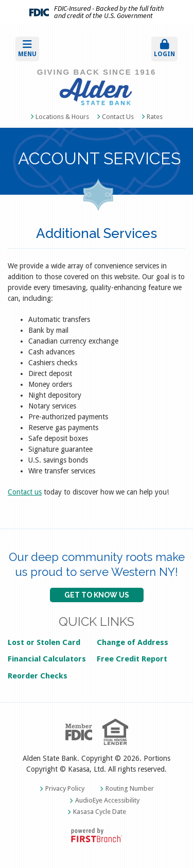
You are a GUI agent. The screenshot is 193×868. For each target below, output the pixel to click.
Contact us (25, 492)
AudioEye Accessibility (107, 800)
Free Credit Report (132, 659)
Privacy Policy (65, 788)
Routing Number (130, 788)
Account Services (99, 159)
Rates (155, 117)
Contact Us (118, 117)
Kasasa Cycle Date (100, 812)
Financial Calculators (47, 659)
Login (164, 48)
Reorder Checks (38, 676)
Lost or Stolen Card (44, 642)
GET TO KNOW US (97, 595)
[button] (52, 49)
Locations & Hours (62, 117)
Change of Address (133, 642)
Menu (27, 48)
